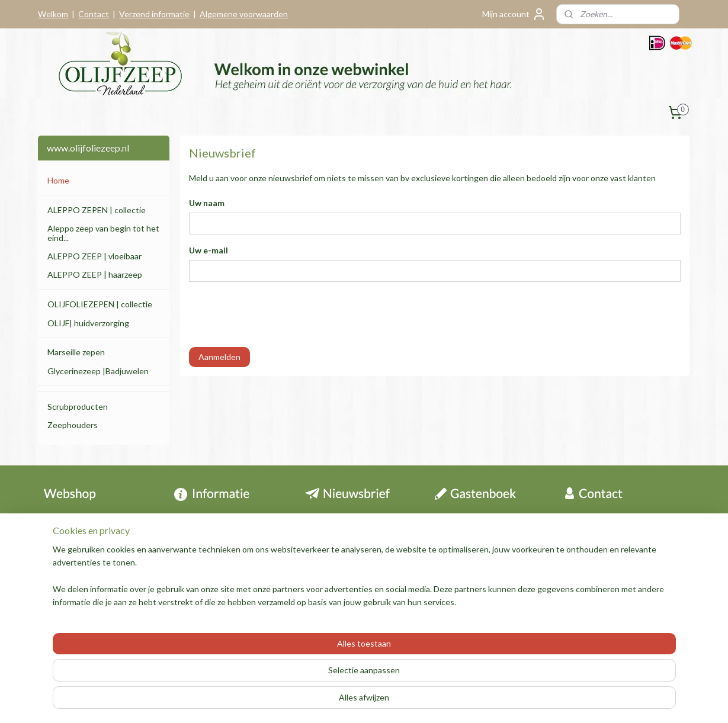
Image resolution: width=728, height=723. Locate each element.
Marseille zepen (76, 352)
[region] (286, 676)
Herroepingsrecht (76, 534)
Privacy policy (68, 587)
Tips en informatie (214, 547)
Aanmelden (219, 357)
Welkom (53, 14)
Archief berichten (467, 520)
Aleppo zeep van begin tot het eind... (103, 233)
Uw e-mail (209, 250)
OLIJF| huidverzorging (88, 323)
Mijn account (514, 14)
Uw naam (207, 203)
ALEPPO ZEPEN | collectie (97, 210)
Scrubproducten (78, 407)
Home (58, 180)
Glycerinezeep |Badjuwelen (98, 371)
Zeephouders (73, 425)
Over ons (451, 560)
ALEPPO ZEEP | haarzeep (95, 274)
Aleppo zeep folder (210, 587)
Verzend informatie (154, 14)
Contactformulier (602, 587)
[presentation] (279, 314)
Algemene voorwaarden (244, 14)
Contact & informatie (91, 520)
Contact (94, 14)
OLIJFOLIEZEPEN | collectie (100, 304)
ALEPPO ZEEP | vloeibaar (94, 256)
